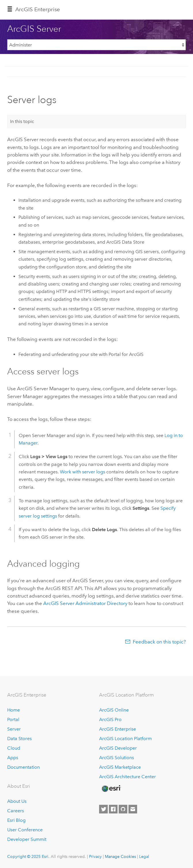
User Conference (25, 830)
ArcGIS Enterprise (38, 9)
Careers (16, 811)
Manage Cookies (120, 856)
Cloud (14, 748)
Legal (144, 856)
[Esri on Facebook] (113, 809)
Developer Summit (27, 839)
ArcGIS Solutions (117, 758)
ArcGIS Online (114, 710)
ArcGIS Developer (118, 748)
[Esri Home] (111, 789)
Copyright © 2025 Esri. (28, 856)
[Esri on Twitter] (103, 809)
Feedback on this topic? (159, 642)
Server (14, 729)
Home (14, 710)
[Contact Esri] (133, 809)
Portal (13, 719)
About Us (17, 801)
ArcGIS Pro (110, 719)
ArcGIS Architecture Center (127, 777)
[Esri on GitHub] (123, 809)
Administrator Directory (85, 603)
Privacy (95, 856)
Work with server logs (83, 472)
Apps (13, 758)
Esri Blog (16, 820)
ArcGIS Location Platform (125, 739)
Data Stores (19, 739)
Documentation (23, 767)
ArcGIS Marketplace (120, 767)
